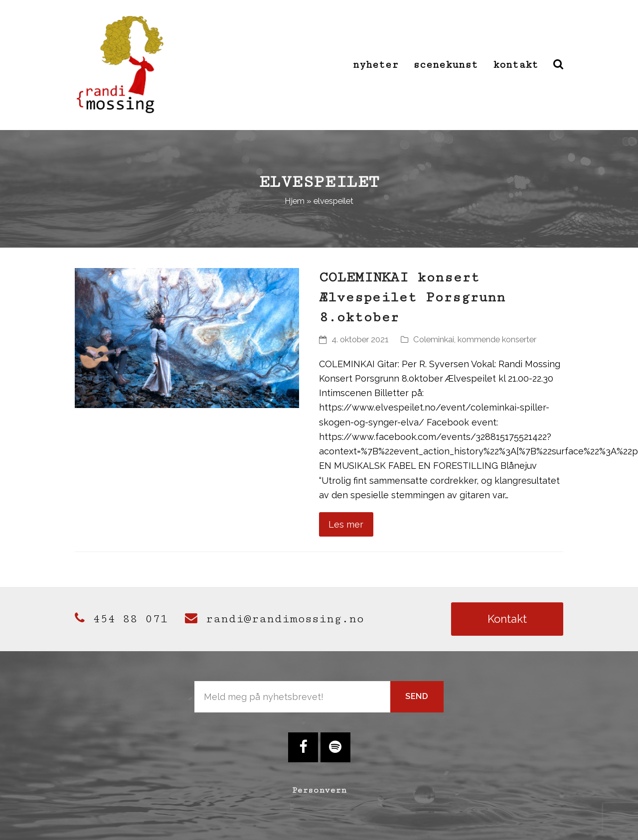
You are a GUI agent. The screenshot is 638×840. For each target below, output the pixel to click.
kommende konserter (497, 339)
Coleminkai (434, 339)
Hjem (295, 201)
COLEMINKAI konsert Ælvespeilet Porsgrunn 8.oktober (412, 297)
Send (417, 696)
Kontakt (507, 619)
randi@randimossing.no (274, 619)
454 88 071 (121, 619)
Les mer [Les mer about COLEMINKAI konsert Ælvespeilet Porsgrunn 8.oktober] (346, 524)
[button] (558, 65)
